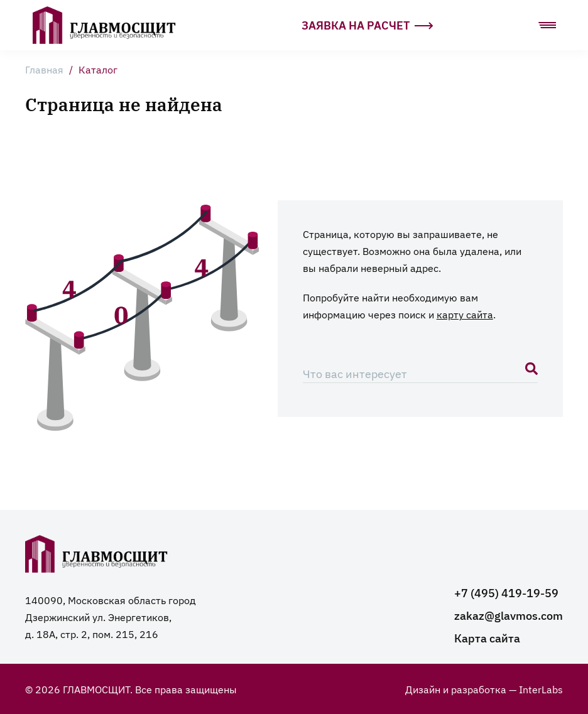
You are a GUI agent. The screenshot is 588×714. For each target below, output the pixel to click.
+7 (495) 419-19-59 (506, 592)
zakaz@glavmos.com (509, 615)
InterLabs (541, 689)
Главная (44, 69)
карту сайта (465, 314)
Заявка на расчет (367, 25)
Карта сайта (487, 638)
